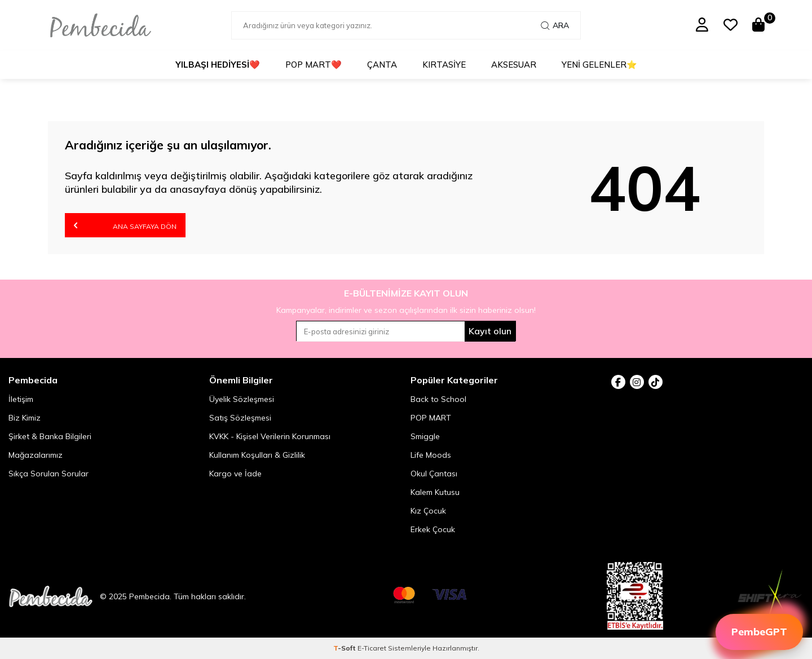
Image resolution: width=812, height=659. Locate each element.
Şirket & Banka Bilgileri (50, 436)
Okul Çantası (434, 474)
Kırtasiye (444, 65)
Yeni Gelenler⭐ (599, 65)
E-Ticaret (372, 648)
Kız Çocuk (428, 511)
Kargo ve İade (235, 474)
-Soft (345, 648)
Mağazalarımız (36, 455)
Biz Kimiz (25, 418)
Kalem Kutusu (435, 492)
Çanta (382, 65)
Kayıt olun (490, 331)
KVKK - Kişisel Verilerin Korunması (270, 436)
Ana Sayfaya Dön (125, 225)
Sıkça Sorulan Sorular (48, 474)
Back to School (438, 399)
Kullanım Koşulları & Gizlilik (257, 455)
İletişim (21, 399)
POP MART (431, 418)
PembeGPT (759, 632)
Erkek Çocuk (433, 529)
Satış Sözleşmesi (240, 418)
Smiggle (425, 436)
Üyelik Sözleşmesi (242, 399)
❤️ (218, 65)
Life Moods (431, 455)
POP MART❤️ (314, 65)
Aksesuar (514, 65)
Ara (555, 25)
